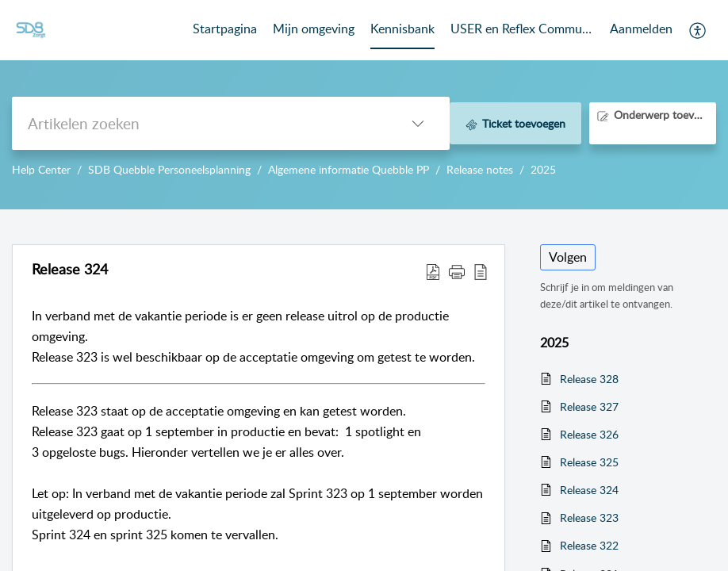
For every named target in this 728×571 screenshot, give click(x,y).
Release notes (480, 169)
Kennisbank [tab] (402, 29)
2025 (543, 169)
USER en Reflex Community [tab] (522, 29)
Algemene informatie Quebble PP (349, 169)
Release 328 (589, 379)
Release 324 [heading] (70, 270)
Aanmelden (641, 29)
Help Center (41, 169)
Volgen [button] (568, 257)
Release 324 (589, 490)
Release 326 (589, 434)
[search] (199, 123)
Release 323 (589, 517)
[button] (698, 30)
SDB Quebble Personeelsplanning (169, 169)
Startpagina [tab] (225, 29)
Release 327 (589, 406)
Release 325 (589, 462)
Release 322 (589, 545)
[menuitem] (641, 30)
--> (364, 105)
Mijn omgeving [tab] (314, 29)
